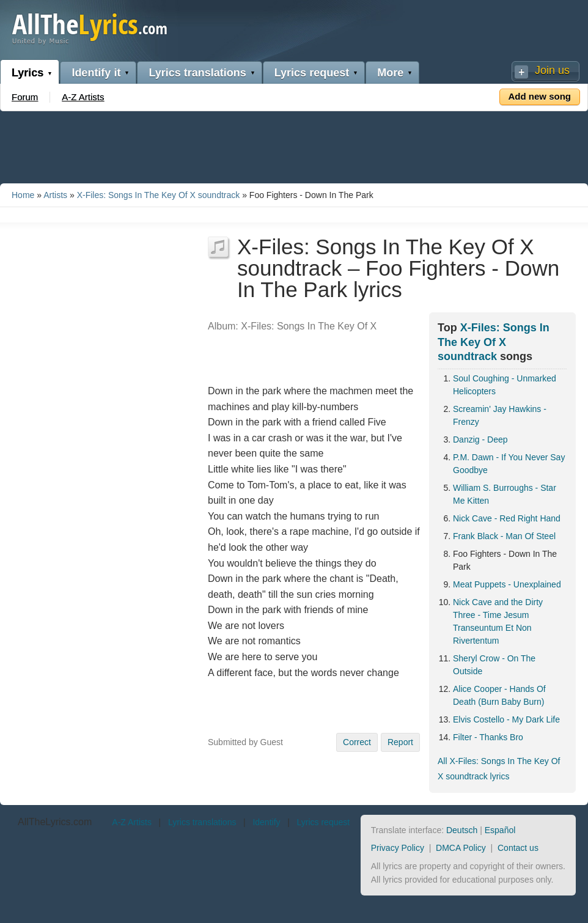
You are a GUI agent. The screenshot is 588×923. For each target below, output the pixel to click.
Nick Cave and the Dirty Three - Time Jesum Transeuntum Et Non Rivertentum (498, 621)
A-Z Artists (83, 97)
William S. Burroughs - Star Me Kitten (505, 494)
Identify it (96, 73)
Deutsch (462, 830)
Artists (55, 195)
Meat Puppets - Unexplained (507, 584)
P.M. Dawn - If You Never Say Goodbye (509, 464)
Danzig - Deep (480, 439)
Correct (357, 742)
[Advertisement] (294, 145)
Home (23, 195)
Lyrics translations (197, 73)
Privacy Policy (398, 848)
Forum (25, 97)
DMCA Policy (461, 848)
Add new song (540, 96)
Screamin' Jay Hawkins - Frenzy (500, 415)
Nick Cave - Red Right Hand (507, 518)
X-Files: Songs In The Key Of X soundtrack (159, 195)
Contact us (518, 848)
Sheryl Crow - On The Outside (494, 665)
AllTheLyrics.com (55, 822)
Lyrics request (312, 73)
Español (500, 830)
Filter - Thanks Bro (488, 737)
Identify (266, 822)
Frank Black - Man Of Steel (504, 536)
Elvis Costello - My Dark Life (506, 719)
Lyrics (28, 73)
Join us (552, 70)
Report (400, 742)
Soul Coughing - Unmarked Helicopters (505, 385)
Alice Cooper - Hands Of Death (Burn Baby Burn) (499, 695)
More (390, 73)
